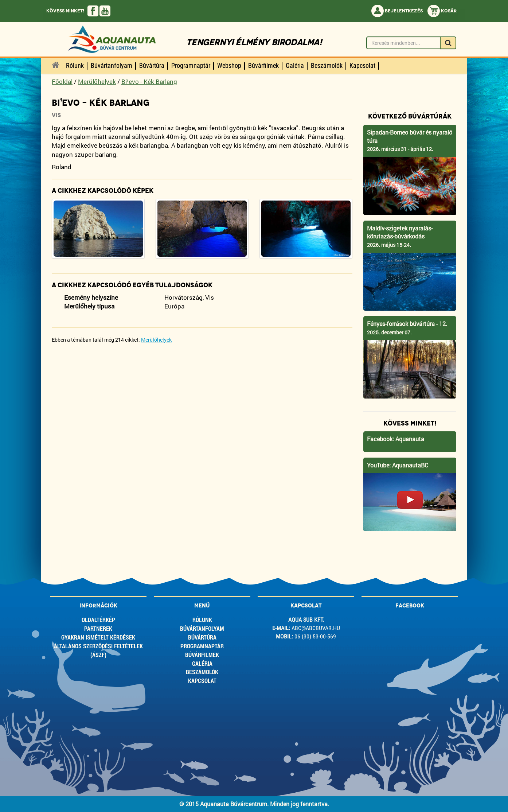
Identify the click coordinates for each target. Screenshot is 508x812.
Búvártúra (202, 637)
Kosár (442, 11)
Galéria (202, 663)
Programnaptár (202, 646)
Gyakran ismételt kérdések (98, 637)
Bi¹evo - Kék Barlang (149, 81)
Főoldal (62, 81)
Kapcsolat (202, 681)
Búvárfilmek (202, 655)
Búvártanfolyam (202, 628)
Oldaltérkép (98, 620)
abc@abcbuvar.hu (316, 628)
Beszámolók (202, 672)
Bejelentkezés (397, 11)
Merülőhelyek (97, 81)
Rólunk (202, 620)
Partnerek (98, 628)
